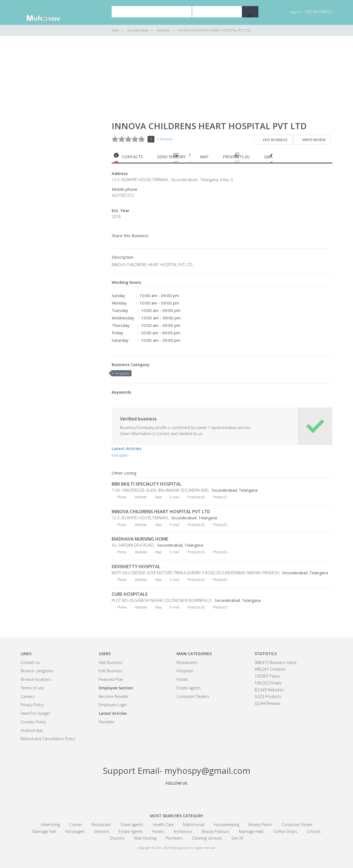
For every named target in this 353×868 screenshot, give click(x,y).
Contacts (133, 157)
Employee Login (113, 705)
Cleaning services (207, 838)
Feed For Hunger (35, 713)
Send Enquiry (171, 157)
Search (250, 12)
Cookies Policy (33, 722)
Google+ (176, 796)
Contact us (30, 662)
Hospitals (122, 373)
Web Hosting (145, 838)
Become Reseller (114, 696)
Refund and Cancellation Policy (48, 739)
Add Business (111, 662)
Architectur (183, 831)
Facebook (146, 796)
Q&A (268, 157)
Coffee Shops (285, 831)
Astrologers (75, 831)
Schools (314, 831)
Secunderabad (224, 490)
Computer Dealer (297, 825)
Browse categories (37, 671)
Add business (319, 12)
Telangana (248, 490)
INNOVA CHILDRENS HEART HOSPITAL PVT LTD (161, 512)
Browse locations (36, 679)
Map (204, 157)
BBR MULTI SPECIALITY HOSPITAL (147, 484)
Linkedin (207, 796)
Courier (76, 825)
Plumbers (174, 838)
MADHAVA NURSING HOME (140, 539)
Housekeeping (226, 825)
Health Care (163, 825)
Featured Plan (111, 679)
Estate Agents (131, 831)
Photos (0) (220, 497)
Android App (32, 730)
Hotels (182, 679)
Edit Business (275, 140)
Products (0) (236, 157)
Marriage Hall (44, 831)
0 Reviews (165, 139)
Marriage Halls (251, 831)
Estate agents (189, 688)
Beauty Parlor (260, 825)
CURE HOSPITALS (130, 594)
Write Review (314, 140)
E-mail (175, 497)
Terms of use (32, 688)
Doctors (117, 838)
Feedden (120, 455)
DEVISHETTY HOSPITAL (136, 567)
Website (141, 497)
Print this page (330, 158)
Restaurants (187, 662)
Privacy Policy (32, 705)
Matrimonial (194, 825)
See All (237, 838)
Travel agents (132, 825)
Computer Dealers (193, 696)
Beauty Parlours (216, 831)
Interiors (102, 831)
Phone (122, 497)
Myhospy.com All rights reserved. (193, 848)
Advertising (50, 825)
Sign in (295, 12)
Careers (28, 696)
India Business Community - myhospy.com (48, 12)
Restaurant (101, 825)
